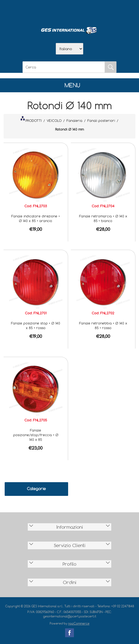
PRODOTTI (31, 119)
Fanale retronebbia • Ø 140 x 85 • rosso (103, 325)
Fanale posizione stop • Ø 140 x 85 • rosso (36, 325)
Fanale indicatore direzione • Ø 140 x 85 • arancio (36, 218)
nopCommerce (79, 623)
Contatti (84, 11)
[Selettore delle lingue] (69, 49)
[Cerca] (64, 67)
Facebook (69, 633)
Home (41, 11)
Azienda (55, 11)
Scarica (69, 11)
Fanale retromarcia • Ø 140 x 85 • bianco (103, 218)
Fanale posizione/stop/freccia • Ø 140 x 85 (36, 435)
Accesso (98, 11)
